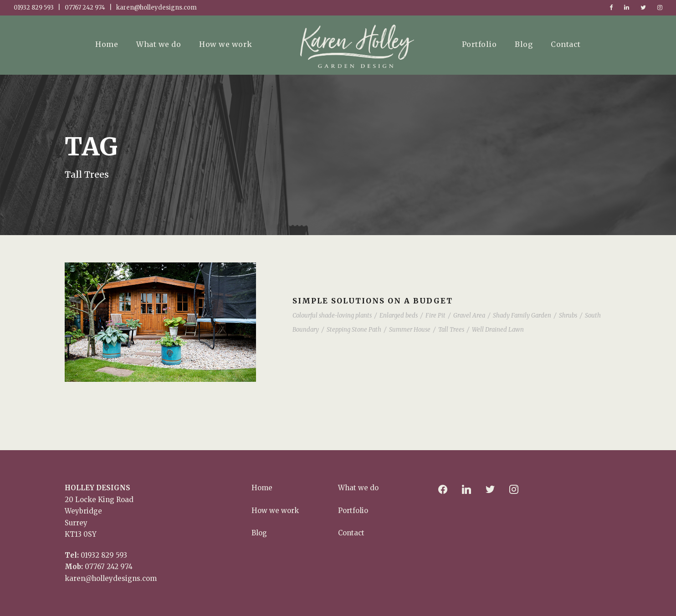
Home (107, 44)
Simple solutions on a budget (373, 301)
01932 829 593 (104, 555)
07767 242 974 (109, 567)
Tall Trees (451, 330)
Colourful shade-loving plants (332, 316)
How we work (226, 44)
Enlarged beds (399, 316)
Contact (566, 44)
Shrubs (568, 316)
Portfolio (479, 44)
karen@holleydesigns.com (111, 578)
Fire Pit (435, 316)
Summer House (410, 330)
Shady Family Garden (522, 316)
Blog (524, 44)
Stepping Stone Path (354, 330)
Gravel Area (469, 316)
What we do (159, 44)
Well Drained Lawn (498, 330)
